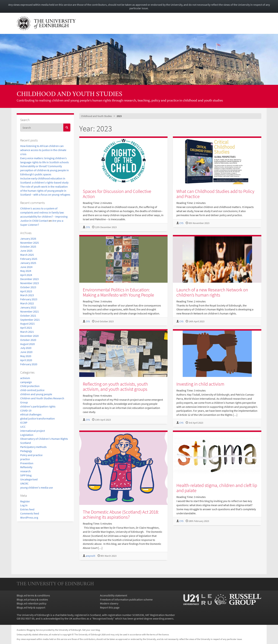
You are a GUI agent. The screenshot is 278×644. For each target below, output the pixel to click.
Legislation (27, 435)
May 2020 (26, 356)
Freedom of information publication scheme (126, 599)
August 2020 (27, 344)
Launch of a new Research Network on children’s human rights (212, 292)
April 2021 (26, 328)
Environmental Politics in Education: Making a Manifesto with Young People (118, 292)
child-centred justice (32, 390)
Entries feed (27, 509)
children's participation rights (38, 406)
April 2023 (26, 291)
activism (25, 378)
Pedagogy (26, 451)
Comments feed (30, 513)
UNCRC (24, 483)
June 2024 (26, 267)
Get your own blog (91, 630)
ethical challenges (31, 414)
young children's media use (37, 487)
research (25, 471)
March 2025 (27, 255)
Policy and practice (31, 455)
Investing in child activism (200, 384)
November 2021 (30, 311)
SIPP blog (26, 475)
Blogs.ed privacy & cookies (32, 599)
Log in (24, 505)
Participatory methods (33, 447)
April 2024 (26, 275)
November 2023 (30, 283)
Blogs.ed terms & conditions (33, 595)
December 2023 (29, 279)
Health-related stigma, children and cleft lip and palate (217, 488)
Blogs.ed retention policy (31, 603)
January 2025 (28, 263)
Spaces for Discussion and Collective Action (117, 194)
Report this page (110, 607)
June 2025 (26, 251)
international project (33, 431)
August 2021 (27, 324)
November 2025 (30, 243)
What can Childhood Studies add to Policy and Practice (215, 194)
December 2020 (29, 336)
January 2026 (28, 239)
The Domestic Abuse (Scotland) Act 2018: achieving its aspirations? (121, 514)
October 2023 (28, 287)
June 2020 (26, 352)
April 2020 (26, 360)
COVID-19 (26, 410)
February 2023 (29, 299)
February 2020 (29, 364)
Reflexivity (26, 467)
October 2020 (28, 340)
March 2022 (27, 303)
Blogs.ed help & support (31, 607)
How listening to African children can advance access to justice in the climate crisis (43, 150)
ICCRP (24, 423)
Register (25, 501)
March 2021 (27, 332)
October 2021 (28, 316)
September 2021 (30, 320)
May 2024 (26, 271)
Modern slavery (109, 603)
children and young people (36, 394)
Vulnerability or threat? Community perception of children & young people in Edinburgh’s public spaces (45, 170)
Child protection (30, 386)
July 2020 (26, 348)
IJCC (23, 427)
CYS (88, 227)
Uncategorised (29, 479)
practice (25, 459)
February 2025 (29, 259)
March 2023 (27, 295)
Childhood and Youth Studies (69, 94)
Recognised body (103, 618)
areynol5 (91, 556)
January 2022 (28, 307)
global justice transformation (37, 418)
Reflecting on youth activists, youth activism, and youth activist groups (115, 387)
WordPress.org (29, 517)
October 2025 (28, 246)
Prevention (27, 463)
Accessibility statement (114, 595)
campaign (26, 382)
